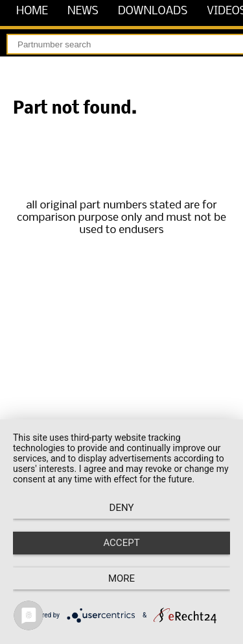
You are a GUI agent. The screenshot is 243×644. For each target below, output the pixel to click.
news (83, 11)
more (121, 578)
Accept (121, 543)
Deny (122, 508)
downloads (153, 11)
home (32, 11)
